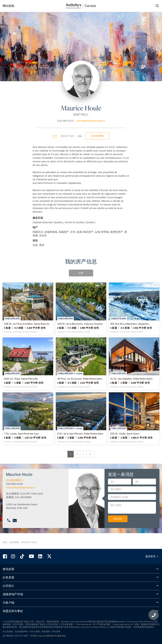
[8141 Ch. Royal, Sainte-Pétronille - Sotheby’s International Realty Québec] (28, 364)
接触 (80, 136)
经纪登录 (56, 632)
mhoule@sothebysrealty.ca (91, 121)
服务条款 (61, 636)
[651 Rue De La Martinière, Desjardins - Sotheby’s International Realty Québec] (134, 309)
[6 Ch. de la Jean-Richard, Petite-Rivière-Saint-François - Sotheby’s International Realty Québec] (81, 419)
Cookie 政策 (35, 632)
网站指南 (8, 6)
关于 (55, 136)
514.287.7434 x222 (32, 494)
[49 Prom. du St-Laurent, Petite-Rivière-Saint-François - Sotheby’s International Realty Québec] (81, 364)
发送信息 (118, 519)
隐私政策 (50, 636)
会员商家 (14, 542)
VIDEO (98, 286)
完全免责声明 (21, 632)
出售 (81, 273)
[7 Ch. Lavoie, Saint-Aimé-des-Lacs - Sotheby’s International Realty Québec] (28, 419)
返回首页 (152, 556)
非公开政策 (8, 632)
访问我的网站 (97, 136)
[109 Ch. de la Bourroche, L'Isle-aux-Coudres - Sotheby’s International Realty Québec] (81, 309)
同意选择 (46, 632)
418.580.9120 (65, 121)
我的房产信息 (67, 136)
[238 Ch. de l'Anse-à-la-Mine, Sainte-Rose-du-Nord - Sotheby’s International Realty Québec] (28, 309)
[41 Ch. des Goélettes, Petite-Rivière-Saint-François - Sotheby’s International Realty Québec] (134, 364)
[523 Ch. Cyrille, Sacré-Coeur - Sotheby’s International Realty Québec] (134, 419)
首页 (5, 542)
